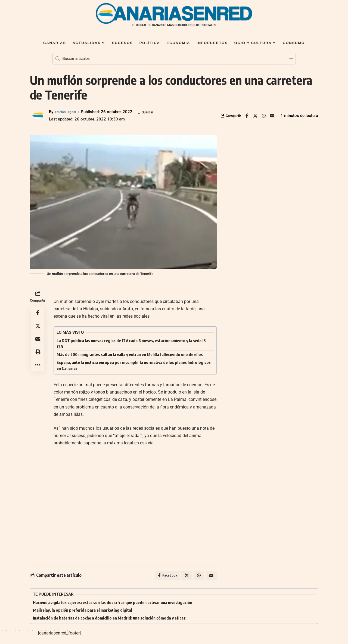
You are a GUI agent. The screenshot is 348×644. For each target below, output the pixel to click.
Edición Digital (68, 112)
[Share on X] (255, 116)
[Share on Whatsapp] (264, 116)
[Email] (272, 116)
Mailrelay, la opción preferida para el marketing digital (83, 612)
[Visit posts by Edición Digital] (38, 116)
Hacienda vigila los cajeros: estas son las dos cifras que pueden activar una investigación (113, 604)
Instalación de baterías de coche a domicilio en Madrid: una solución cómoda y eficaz (109, 620)
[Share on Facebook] (247, 116)
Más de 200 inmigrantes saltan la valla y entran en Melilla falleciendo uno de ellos (130, 354)
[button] (38, 352)
